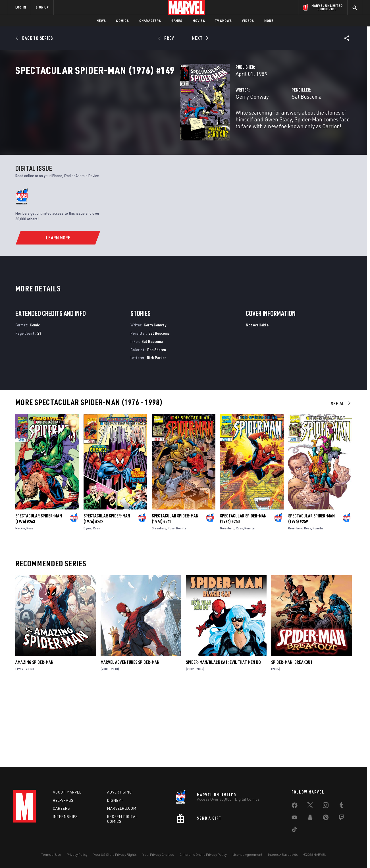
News (101, 21)
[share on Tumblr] (341, 806)
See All (341, 480)
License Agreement (247, 854)
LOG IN (21, 7)
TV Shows (224, 21)
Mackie (20, 604)
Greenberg (159, 604)
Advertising (119, 792)
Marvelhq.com (122, 808)
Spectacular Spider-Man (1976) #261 (175, 595)
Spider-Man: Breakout (292, 738)
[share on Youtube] (294, 819)
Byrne (88, 604)
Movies (199, 21)
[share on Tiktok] (294, 830)
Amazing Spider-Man (34, 738)
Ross (30, 604)
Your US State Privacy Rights (115, 854)
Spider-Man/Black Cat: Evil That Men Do (223, 738)
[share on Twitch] (341, 819)
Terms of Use (51, 854)
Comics (122, 21)
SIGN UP (42, 7)
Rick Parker (156, 434)
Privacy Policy (77, 854)
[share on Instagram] (326, 806)
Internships (65, 817)
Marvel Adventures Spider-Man (130, 738)
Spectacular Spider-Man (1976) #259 (311, 595)
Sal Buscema (249, 122)
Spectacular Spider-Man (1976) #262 (107, 595)
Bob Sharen (157, 425)
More (269, 21)
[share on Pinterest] (326, 819)
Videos (248, 21)
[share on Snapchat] (310, 819)
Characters (150, 21)
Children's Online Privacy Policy (203, 854)
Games (177, 21)
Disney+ (115, 800)
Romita (181, 604)
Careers (62, 808)
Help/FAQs (63, 800)
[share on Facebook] (295, 807)
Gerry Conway (137, 122)
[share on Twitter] (310, 806)
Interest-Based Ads (283, 854)
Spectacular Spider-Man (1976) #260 (243, 595)
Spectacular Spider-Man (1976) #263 (39, 595)
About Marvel (67, 792)
